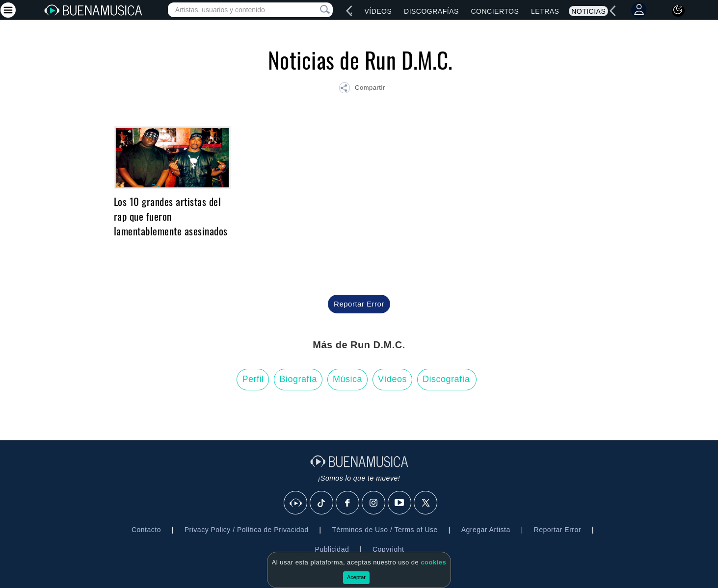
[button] (362, 89)
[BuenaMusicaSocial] (296, 503)
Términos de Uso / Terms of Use (385, 530)
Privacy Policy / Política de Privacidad (247, 530)
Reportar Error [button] (359, 304)
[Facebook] (348, 503)
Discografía (446, 379)
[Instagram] (374, 503)
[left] (349, 11)
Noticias (588, 11)
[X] (426, 503)
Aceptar (356, 577)
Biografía (298, 379)
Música (347, 379)
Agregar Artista (486, 530)
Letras (545, 11)
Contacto (146, 530)
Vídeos (378, 11)
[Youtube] (400, 503)
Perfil (253, 379)
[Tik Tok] (322, 503)
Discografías (431, 11)
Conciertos (495, 11)
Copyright (388, 549)
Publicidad (332, 549)
